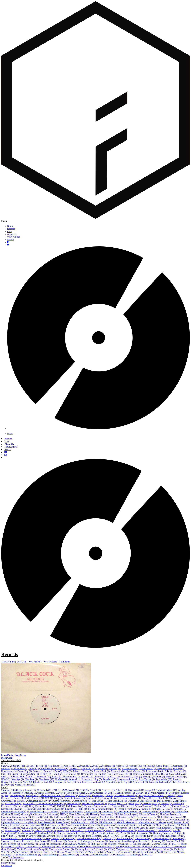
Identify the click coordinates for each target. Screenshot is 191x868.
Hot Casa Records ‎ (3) (171, 814)
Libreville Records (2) (178, 820)
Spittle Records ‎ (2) (11, 844)
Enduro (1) (32, 809)
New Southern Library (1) (85, 828)
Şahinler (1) (135, 855)
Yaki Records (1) (164, 852)
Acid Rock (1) (70, 766)
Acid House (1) (55, 766)
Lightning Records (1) (12, 822)
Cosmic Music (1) (82, 801)
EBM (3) (68, 771)
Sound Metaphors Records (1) (136, 841)
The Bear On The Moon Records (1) (97, 847)
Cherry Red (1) (149, 798)
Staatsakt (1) (56, 844)
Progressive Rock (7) (127, 779)
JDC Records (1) (122, 817)
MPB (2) (138, 777)
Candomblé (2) (93, 798)
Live (9, 231)
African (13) (84, 766)
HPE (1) (64, 814)
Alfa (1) (119, 790)
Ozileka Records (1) (95, 830)
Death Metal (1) (148, 769)
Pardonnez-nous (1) (28, 833)
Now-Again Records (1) (162, 828)
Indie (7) (137, 774)
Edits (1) (77, 771)
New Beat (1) (31, 779)
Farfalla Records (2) (107, 809)
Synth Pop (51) (125, 782)
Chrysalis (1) (175, 798)
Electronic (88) (118, 771)
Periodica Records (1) (141, 833)
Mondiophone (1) (83, 825)
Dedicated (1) (30, 804)
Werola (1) (111, 852)
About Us (12, 234)
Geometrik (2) (109, 812)
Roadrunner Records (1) (33, 838)
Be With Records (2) (158, 793)
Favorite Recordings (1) (152, 809)
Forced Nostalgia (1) (40, 812)
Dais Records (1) (165, 801)
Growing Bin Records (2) (33, 814)
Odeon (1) (40, 830)
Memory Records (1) (11, 825)
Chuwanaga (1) (9, 801)
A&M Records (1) (70, 790)
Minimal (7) (159, 777)
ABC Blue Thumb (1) (90, 790)
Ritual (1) (38, 782)
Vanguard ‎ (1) (123, 849)
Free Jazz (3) (180, 771)
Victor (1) (168, 849)
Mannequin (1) (166, 822)
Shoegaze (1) (59, 782)
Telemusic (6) (48, 847)
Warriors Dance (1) (43, 852)
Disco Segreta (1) (151, 804)
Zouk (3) (31, 785)
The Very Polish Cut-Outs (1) (130, 847)
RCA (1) (108, 836)
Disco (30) (178, 769)
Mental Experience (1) (33, 825)
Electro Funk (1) (102, 771)
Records (11, 229)
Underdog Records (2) (86, 849)
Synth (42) (111, 782)
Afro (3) (95, 766)
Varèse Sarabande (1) (141, 849)
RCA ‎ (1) (118, 836)
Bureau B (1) (38, 798)
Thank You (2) (72, 847)
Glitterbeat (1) (167, 812)
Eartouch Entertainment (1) (97, 806)
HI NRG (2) (46, 774)
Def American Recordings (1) (52, 804)
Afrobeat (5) (122, 766)
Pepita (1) (125, 833)
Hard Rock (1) (60, 774)
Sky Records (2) (59, 841)
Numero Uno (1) (13, 830)
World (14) (20, 785)
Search (10, 240)
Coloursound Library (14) (40, 801)
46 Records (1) (44, 790)
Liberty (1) (161, 820)
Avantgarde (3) (180, 766)
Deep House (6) (164, 769)
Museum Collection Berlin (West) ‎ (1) (137, 825)
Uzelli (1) (102, 849)
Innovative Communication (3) (16, 817)
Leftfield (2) (87, 777)
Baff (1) (112, 793)
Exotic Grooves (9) (136, 771)
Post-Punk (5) (110, 779)
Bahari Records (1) (126, 793)
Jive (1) (156, 817)
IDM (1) (128, 774)
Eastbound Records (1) (123, 806)
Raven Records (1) (156, 836)
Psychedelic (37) (164, 779)
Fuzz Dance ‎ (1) (93, 812)
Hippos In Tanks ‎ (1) (149, 814)
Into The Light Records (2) (58, 817)
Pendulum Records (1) (77, 833)
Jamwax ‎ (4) (146, 817)
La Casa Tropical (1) (46, 820)
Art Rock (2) (149, 766)
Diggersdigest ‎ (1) (133, 804)
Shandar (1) (7, 841)
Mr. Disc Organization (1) (105, 825)
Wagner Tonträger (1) (23, 852)
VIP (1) (111, 849)
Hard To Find (8, 662)
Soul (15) (71, 782)
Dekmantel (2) (74, 804)
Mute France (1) (47, 828)
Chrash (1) (163, 798)
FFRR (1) (82, 809)
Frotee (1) (56, 812)
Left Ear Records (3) (88, 820)
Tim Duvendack (16, 857)
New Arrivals (35, 662)
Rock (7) (48, 782)
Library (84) (100, 777)
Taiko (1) (153, 782)
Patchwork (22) (46, 833)
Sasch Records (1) (125, 838)
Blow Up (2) (85, 795)
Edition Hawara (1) (144, 806)
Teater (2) (10, 847)
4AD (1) (56, 790)
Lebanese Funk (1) (71, 777)
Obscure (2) (28, 830)
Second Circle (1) (144, 838)
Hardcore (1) (74, 774)
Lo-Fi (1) (111, 777)
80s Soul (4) (32, 766)
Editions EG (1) (162, 806)
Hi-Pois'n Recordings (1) (126, 814)
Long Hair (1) (30, 822)
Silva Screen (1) (42, 841)
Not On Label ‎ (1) (140, 828)
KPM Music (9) (9, 820)
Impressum (6, 865)
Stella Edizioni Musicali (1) (76, 844)
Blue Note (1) (99, 795)
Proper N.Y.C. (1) (76, 836)
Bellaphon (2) (33, 795)
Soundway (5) (158, 841)
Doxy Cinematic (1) (39, 806)
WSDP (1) (6, 852)
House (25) (117, 774)
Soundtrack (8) (98, 782)
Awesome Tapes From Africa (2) (73, 793)
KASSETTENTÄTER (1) (23, 777)
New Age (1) (18, 779)
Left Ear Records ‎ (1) (109, 820)
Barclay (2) (141, 793)
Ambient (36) (135, 766)
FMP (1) (92, 809)
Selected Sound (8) (162, 838)
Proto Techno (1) (147, 779)
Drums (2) (48, 771)
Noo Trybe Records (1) (120, 828)
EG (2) (53, 806)
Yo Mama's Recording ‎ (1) (28, 855)
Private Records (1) (58, 836)
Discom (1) (166, 804)
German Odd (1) (31, 774)
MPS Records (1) (107, 822)
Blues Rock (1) (21, 769)
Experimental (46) (155, 771)
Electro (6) (88, 771)
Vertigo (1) (157, 849)
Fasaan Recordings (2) (128, 809)
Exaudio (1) (71, 809)
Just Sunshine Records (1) (173, 817)
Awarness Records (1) (46, 793)
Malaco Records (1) (148, 822)
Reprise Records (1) (11, 838)
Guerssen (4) (53, 814)
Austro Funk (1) (164, 766)
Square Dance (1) (29, 844)
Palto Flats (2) (165, 830)
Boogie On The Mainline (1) (153, 795)
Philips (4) (180, 833)
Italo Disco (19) (164, 774)
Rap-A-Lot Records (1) (135, 836)
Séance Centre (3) (162, 844)
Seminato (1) (179, 838)
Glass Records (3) (150, 812)
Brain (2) (172, 795)
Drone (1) (38, 771)
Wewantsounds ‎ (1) (127, 852)
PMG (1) (110, 830)
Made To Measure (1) (127, 822)
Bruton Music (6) (22, 798)
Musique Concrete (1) (177, 777)
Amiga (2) (150, 790)
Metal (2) (148, 777)
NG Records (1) (64, 828)
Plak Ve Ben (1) (9, 836)
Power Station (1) (39, 836)
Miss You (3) (67, 825)
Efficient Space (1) (180, 806)
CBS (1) (49, 798)
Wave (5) (9, 785)
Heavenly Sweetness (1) (102, 814)
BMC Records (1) (98, 793)
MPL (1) (94, 822)
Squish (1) (44, 844)
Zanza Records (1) (70, 855)
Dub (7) (58, 771)
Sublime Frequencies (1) (120, 844)
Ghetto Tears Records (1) (129, 812)
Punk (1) (177, 779)
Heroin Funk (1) (89, 774)
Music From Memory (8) (168, 825)
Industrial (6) (149, 774)
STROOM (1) (69, 838)
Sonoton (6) (115, 841)
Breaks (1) (75, 769)
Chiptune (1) (88, 769)
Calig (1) (58, 798)
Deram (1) (99, 804)
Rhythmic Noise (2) (22, 782)
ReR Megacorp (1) (175, 836)
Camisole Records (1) (74, 798)
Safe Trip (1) (109, 838)
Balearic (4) (7, 769)
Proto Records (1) (95, 836)
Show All (6, 766)
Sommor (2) (74, 841)
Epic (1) (42, 809)
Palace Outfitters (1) (148, 830)
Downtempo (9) (9, 771)
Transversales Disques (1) (61, 849)
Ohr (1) (49, 830)
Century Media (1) (110, 798)
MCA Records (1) (80, 822)
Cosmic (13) (115, 769)
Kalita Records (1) (26, 820)
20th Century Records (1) (24, 790)
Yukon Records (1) (51, 855)
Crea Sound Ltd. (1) (117, 801)
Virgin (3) (179, 849)
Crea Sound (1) (99, 801)
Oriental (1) (75, 779)
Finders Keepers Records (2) (15, 812)
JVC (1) (135, 817)
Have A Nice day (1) (79, 814)
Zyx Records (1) (120, 855)
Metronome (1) (52, 825)
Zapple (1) (85, 855)
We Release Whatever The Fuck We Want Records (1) (79, 852)
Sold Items (65, 662)
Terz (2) (60, 847)
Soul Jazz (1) (83, 782)
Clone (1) (22, 801)
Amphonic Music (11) (167, 790)
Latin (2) (56, 777)
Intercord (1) (38, 817)
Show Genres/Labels (11, 760)
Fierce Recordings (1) (175, 809)
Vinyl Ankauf (14, 237)
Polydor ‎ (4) (23, 836)
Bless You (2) (71, 795)
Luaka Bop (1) (63, 822)
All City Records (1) (134, 790)
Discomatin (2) (21, 806)
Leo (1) (124, 820)
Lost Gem (22, 662)
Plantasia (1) (87, 779)
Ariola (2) (29, 793)
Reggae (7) (6, 782)
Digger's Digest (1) (114, 804)
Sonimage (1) (87, 841)
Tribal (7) (175, 782)
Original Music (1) (75, 830)
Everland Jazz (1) (56, 809)
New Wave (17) (46, 779)
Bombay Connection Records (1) (122, 795)
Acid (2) (43, 766)
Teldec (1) (20, 847)
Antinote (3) (18, 793)
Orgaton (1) (60, 830)
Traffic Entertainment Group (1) (33, 849)
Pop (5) (98, 779)
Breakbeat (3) (47, 769)
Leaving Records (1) (67, 820)
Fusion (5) (17, 774)
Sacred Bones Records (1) (90, 838)
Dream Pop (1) (25, 771)
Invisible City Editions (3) (85, 817)
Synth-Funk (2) (140, 782)
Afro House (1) (107, 766)
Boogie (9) (35, 769)
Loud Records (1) (46, 822)
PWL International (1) (126, 830)
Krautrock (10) (44, 777)
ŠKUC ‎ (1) (147, 855)
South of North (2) (175, 841)
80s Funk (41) (18, 766)
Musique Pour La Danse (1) (25, 828)
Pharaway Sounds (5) (163, 833)
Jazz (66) (177, 774)
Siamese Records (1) (23, 841)
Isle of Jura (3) (105, 817)
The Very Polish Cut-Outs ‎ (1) (159, 847)
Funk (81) (6, 774)
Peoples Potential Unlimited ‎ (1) (104, 833)
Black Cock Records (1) (52, 795)
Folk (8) (168, 771)
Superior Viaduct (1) (142, 844)
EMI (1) (61, 806)
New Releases (50, 662)
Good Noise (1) (13, 814)
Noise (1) (103, 828)
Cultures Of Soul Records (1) (142, 801)
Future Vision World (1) (73, 812)
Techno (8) (164, 782)
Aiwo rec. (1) (108, 790)
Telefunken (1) (33, 847)
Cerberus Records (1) (131, 798)
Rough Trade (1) (54, 838)
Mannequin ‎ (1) (182, 822)
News (10, 226)
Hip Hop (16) (104, 774)
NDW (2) (6, 779)
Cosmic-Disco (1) (131, 769)
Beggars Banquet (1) (15, 795)
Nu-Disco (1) (62, 779)
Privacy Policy (8, 863)
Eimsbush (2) (8, 809)
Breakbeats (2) (62, 769)
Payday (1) (59, 833)
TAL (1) (176, 844)
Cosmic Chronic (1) (63, 801)
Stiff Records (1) (99, 844)
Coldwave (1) (101, 769)
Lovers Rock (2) (125, 777)
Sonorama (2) (101, 841)
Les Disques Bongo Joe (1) (142, 820)
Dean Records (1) (14, 804)
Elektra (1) (20, 809)
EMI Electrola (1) (75, 806)
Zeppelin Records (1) (101, 855)
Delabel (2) (87, 804)
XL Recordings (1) (146, 852)
